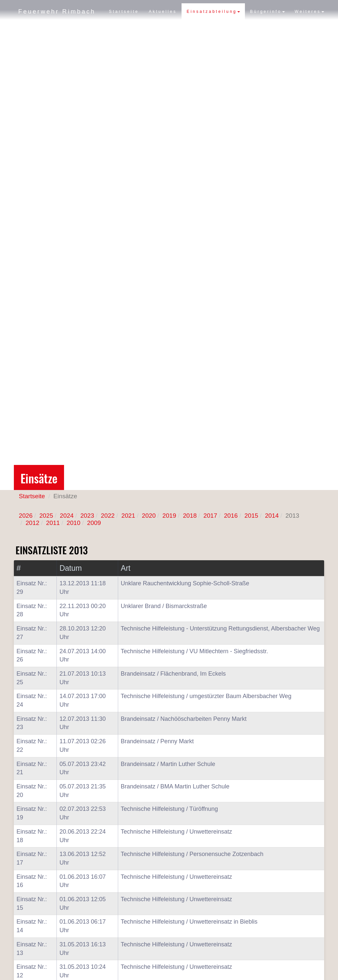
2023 (87, 516)
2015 (252, 516)
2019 (169, 516)
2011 (53, 523)
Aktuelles (163, 28)
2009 (94, 523)
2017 (210, 516)
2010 (74, 523)
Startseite (124, 28)
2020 (149, 516)
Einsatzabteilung (213, 28)
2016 (231, 516)
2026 (26, 516)
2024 (67, 516)
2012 (32, 523)
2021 (128, 516)
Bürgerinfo (267, 28)
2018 (190, 516)
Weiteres (309, 28)
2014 (272, 516)
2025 (46, 516)
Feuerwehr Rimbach (58, 11)
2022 (108, 516)
